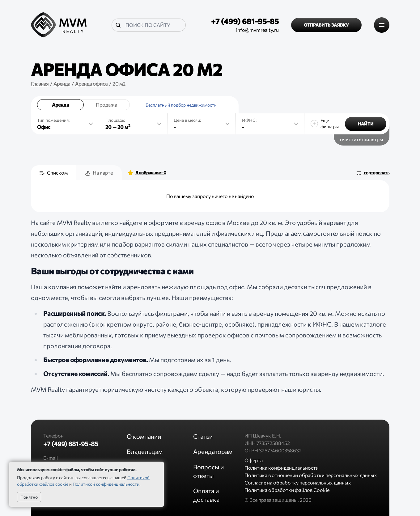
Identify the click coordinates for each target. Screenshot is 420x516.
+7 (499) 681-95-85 (245, 21)
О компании (144, 436)
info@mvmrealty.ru (257, 30)
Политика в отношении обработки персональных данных (311, 475)
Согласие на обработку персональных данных (298, 482)
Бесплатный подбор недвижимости (181, 105)
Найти (366, 124)
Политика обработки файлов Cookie (287, 490)
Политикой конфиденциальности (106, 484)
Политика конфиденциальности (282, 468)
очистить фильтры (362, 139)
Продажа (106, 105)
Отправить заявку (326, 25)
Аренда (60, 105)
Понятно (29, 497)
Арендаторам (213, 451)
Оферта (254, 460)
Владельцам (145, 451)
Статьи (203, 436)
